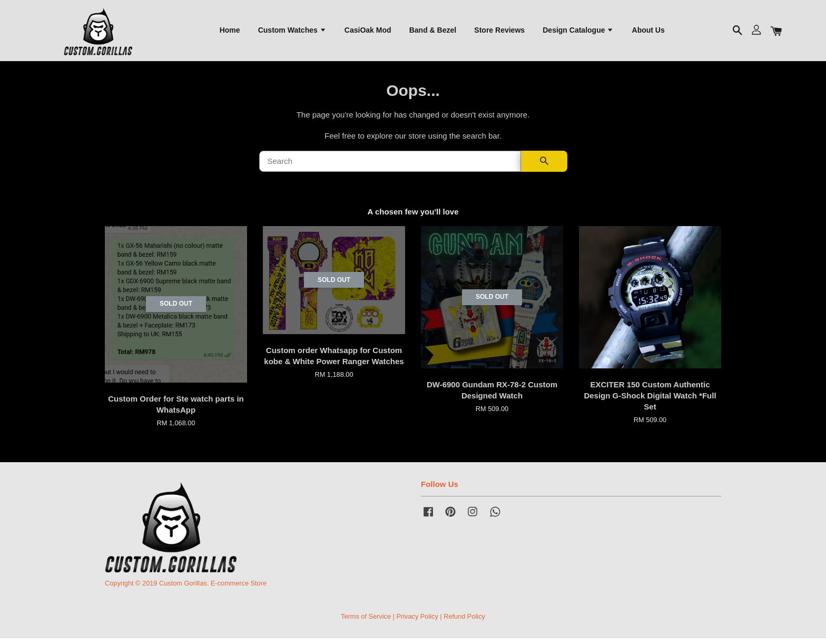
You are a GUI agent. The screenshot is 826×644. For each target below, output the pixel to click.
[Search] (390, 167)
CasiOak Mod (368, 32)
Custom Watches (292, 32)
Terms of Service (366, 622)
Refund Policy (464, 622)
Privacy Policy (417, 622)
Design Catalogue (578, 32)
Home (230, 32)
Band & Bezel (433, 32)
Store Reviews (499, 32)
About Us (648, 32)
